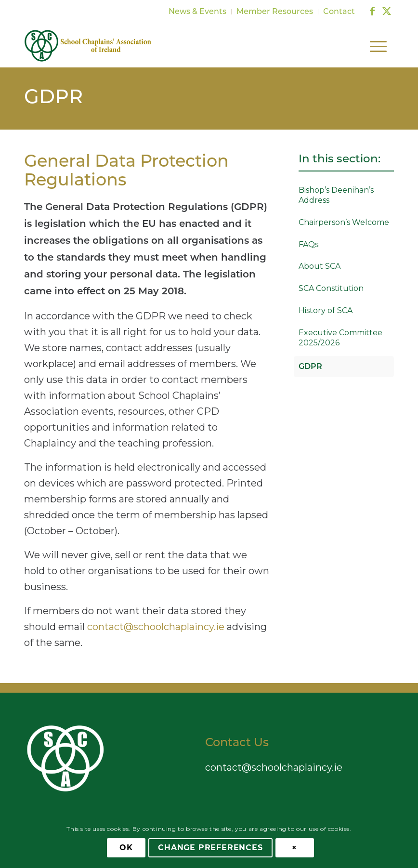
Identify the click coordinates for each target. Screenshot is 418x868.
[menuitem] (198, 12)
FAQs (308, 244)
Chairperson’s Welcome (344, 222)
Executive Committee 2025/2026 (340, 338)
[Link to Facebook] (372, 11)
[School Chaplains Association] (88, 46)
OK (126, 848)
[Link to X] (387, 11)
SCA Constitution (331, 288)
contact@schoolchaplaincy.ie (156, 627)
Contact (339, 12)
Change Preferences (210, 848)
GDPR (53, 98)
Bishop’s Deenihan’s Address (336, 195)
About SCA (320, 266)
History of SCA (326, 310)
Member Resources (275, 12)
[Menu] (377, 46)
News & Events (197, 12)
